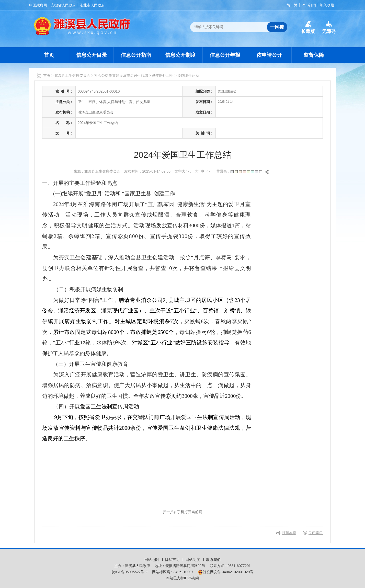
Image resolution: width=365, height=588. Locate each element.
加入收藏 (327, 5)
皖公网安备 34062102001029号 (226, 572)
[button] (308, 27)
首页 (49, 55)
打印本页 (289, 533)
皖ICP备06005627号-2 (130, 572)
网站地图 (152, 560)
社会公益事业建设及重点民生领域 (121, 75)
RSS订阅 (309, 5)
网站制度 (193, 560)
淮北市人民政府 (92, 5)
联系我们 (213, 560)
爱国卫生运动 (188, 75)
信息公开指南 (136, 55)
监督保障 (314, 55)
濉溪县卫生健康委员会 (72, 75)
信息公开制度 (180, 55)
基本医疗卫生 (163, 75)
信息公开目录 (92, 55)
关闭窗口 (316, 533)
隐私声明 (173, 560)
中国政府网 (38, 5)
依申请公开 (269, 55)
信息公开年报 (225, 55)
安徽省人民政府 (63, 5)
